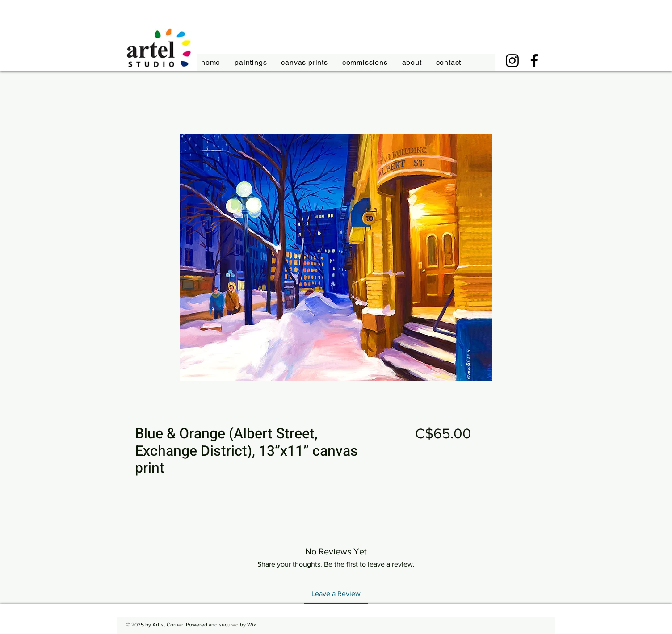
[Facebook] (534, 61)
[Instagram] (512, 61)
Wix (252, 625)
